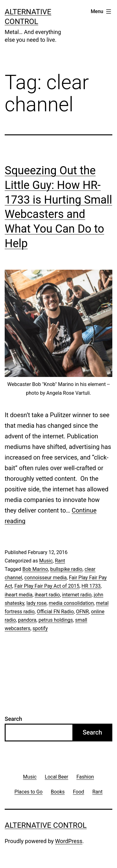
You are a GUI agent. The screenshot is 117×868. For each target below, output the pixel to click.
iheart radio (47, 595)
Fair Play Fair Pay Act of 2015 (47, 586)
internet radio (77, 595)
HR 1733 (91, 586)
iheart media (19, 595)
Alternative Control (46, 825)
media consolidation (71, 603)
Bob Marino (35, 569)
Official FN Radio (55, 612)
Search (13, 719)
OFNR (82, 612)
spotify (40, 628)
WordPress (69, 841)
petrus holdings (56, 620)
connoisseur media (46, 578)
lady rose (37, 603)
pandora (27, 620)
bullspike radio (66, 569)
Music (46, 561)
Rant (60, 561)
